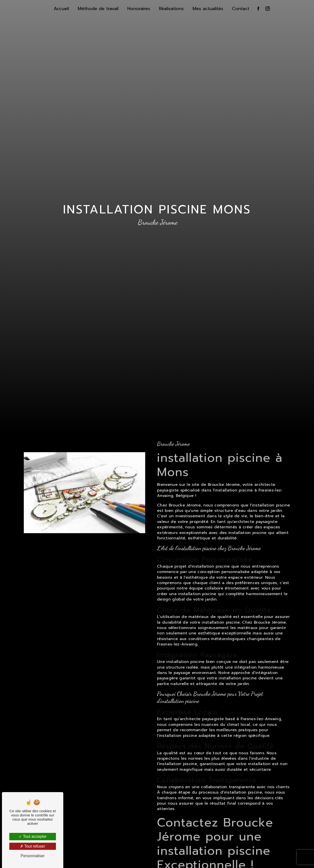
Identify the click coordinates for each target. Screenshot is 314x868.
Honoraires (139, 9)
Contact (241, 9)
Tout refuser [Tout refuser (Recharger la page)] (33, 846)
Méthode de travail (98, 9)
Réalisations (171, 9)
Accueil (61, 9)
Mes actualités (208, 9)
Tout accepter (33, 836)
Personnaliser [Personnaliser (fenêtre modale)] (33, 856)
